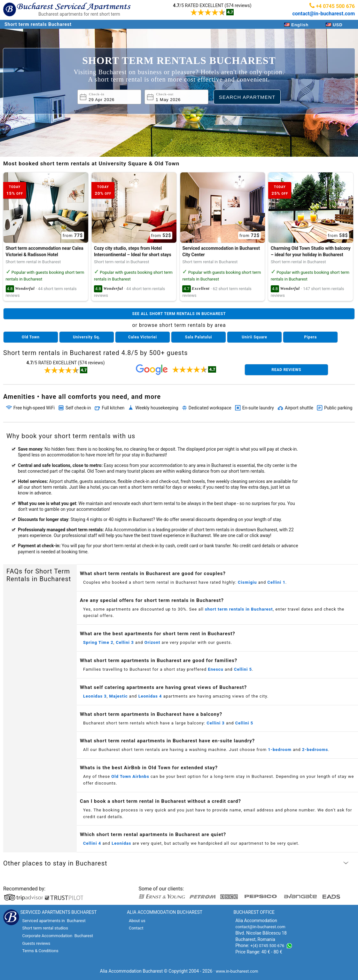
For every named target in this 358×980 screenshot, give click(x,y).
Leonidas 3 (95, 696)
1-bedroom (280, 750)
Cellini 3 (125, 642)
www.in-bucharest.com (237, 971)
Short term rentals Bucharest (38, 24)
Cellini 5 (243, 669)
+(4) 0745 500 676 (267, 946)
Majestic (119, 696)
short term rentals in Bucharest (239, 609)
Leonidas (121, 843)
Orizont (152, 642)
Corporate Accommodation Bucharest (58, 936)
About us (137, 921)
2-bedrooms (315, 750)
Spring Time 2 (98, 642)
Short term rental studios (45, 928)
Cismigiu (247, 582)
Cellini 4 (92, 843)
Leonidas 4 (150, 696)
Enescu (216, 669)
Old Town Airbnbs (130, 776)
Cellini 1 (276, 582)
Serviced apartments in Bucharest (54, 921)
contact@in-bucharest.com (323, 14)
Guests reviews (36, 943)
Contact (136, 928)
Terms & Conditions (40, 951)
